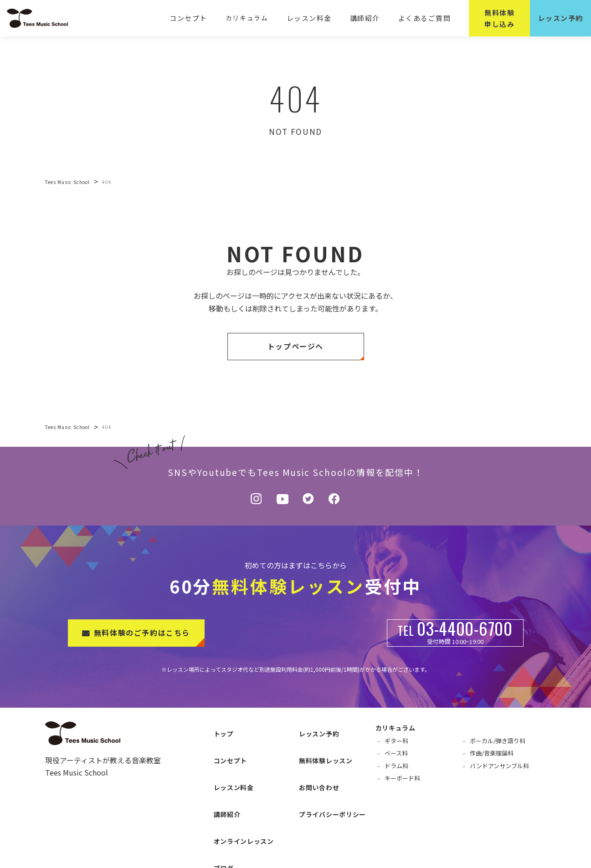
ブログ (215, 803)
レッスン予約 (310, 728)
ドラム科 (396, 766)
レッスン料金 (315, 18)
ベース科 (396, 753)
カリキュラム (254, 18)
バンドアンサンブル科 (499, 766)
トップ (215, 728)
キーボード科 (402, 778)
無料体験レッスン (317, 743)
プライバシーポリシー (323, 773)
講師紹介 (368, 18)
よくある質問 (225, 818)
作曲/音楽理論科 (492, 753)
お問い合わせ (310, 758)
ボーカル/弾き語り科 (498, 741)
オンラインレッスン (235, 788)
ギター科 (396, 741)
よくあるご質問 (426, 18)
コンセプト (196, 18)
